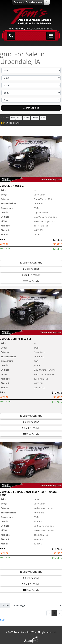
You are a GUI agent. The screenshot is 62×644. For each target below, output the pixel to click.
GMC (3, 620)
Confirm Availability (31, 263)
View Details (31, 281)
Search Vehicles (31, 108)
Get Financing (31, 269)
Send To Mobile (31, 275)
